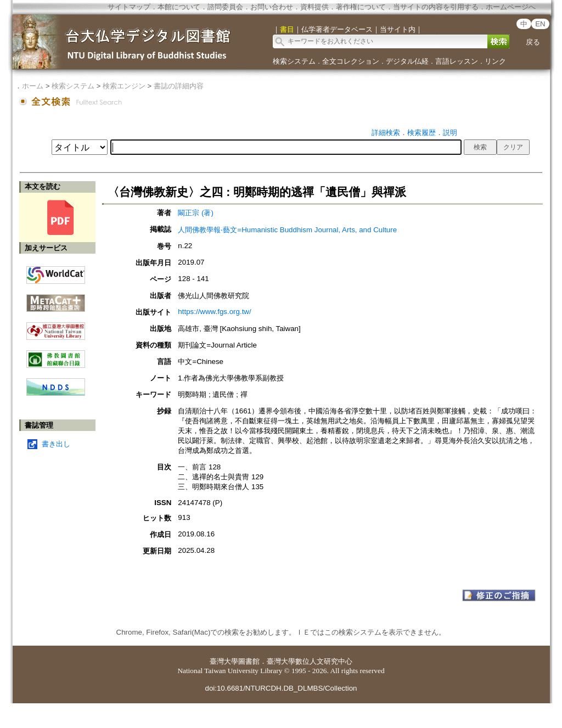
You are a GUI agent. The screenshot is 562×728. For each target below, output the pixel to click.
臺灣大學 (224, 661)
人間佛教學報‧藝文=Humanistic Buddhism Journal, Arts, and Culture (287, 230)
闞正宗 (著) (196, 213)
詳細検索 (386, 133)
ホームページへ (511, 7)
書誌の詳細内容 (179, 86)
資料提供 (314, 7)
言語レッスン (457, 61)
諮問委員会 (225, 7)
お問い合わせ (272, 7)
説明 (450, 133)
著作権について (361, 7)
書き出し (56, 444)
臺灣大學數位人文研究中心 (310, 661)
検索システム (294, 61)
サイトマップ (129, 7)
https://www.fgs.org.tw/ (214, 312)
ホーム (33, 86)
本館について (179, 7)
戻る (533, 42)
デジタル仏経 (407, 61)
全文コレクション (351, 61)
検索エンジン (124, 86)
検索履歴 (421, 133)
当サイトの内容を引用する (436, 7)
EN (540, 24)
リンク (495, 61)
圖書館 (249, 661)
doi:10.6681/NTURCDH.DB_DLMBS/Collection (281, 688)
